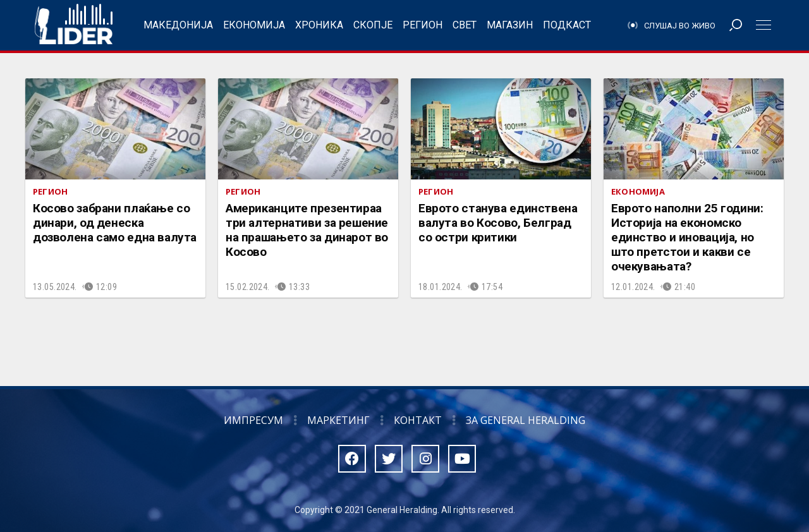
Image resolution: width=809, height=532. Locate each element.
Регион (423, 25)
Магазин (510, 25)
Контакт (418, 420)
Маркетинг (338, 420)
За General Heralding (526, 420)
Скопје (373, 25)
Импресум (253, 420)
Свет (465, 25)
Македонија (178, 25)
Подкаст (567, 25)
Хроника (319, 25)
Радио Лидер (74, 25)
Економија (254, 25)
